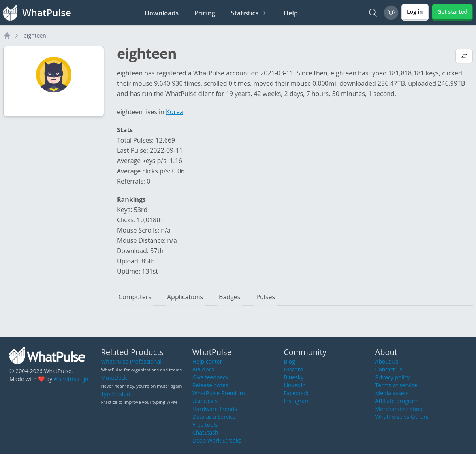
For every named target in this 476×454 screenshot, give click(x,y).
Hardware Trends (215, 409)
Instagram (297, 401)
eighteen (35, 35)
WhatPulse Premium (219, 393)
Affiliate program (397, 401)
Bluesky (294, 377)
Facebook (296, 393)
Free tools (205, 425)
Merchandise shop (399, 409)
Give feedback (211, 377)
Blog (289, 361)
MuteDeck (114, 378)
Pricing (205, 13)
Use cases (205, 401)
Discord (294, 369)
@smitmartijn (71, 379)
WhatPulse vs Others (402, 417)
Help (291, 13)
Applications (185, 297)
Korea (175, 112)
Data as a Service (214, 417)
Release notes (210, 385)
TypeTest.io (115, 394)
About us (387, 361)
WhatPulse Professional (131, 361)
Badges (230, 297)
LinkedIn (295, 385)
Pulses (265, 297)
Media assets (392, 393)
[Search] (373, 13)
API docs (203, 369)
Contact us (389, 369)
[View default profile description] (464, 57)
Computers (135, 297)
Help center (207, 361)
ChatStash (205, 432)
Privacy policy (393, 377)
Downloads (162, 13)
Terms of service (396, 385)
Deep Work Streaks (217, 440)
